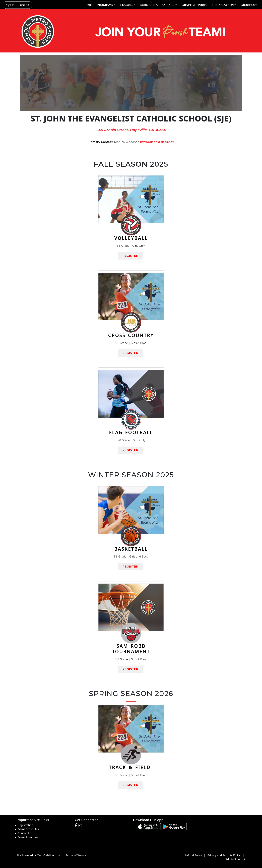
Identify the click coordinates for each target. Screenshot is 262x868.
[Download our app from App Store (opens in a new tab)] (148, 826)
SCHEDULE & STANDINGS (159, 5)
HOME (88, 5)
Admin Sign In (235, 859)
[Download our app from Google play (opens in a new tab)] (174, 826)
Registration (25, 825)
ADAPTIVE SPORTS (195, 5)
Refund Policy (193, 855)
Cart (24, 5)
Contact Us (25, 833)
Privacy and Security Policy (224, 855)
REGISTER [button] (130, 256)
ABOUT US (249, 5)
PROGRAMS (106, 5)
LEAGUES (128, 5)
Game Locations (28, 837)
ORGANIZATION (224, 5)
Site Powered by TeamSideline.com (38, 855)
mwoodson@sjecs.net (157, 142)
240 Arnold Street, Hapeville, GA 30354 (131, 130)
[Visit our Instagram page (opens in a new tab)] (81, 826)
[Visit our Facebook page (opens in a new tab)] (77, 826)
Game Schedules (28, 829)
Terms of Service (76, 855)
